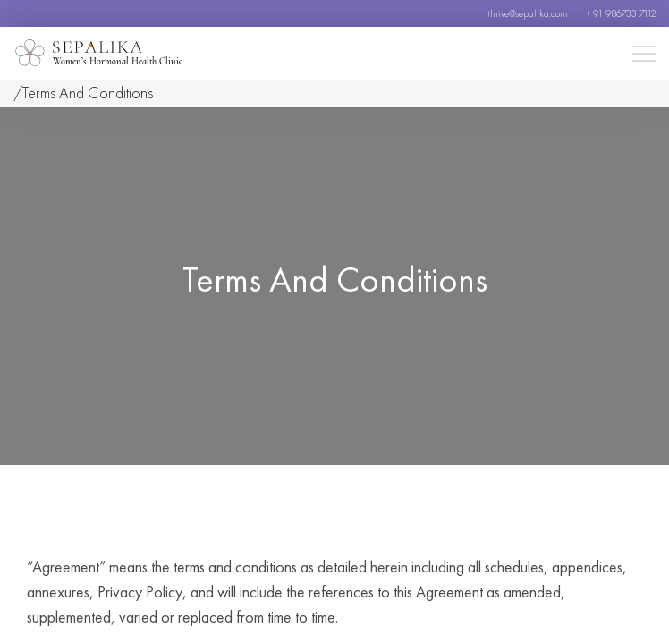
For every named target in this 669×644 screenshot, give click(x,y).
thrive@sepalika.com (528, 13)
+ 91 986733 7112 (621, 13)
